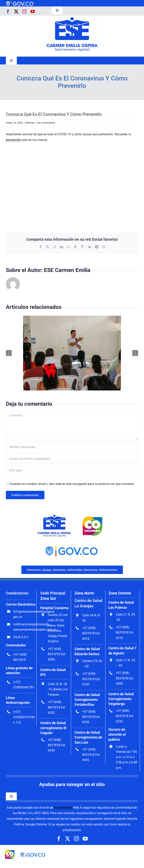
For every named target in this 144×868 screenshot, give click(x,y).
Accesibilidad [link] (63, 808)
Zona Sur (48, 598)
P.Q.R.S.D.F (21, 637)
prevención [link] (13, 140)
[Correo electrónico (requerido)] (72, 459)
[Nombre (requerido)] (72, 447)
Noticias (30, 123)
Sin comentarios (46, 123)
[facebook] (8, 12)
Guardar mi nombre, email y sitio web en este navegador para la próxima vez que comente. (72, 484)
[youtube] (33, 12)
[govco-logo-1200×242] (20, 2)
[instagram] (24, 12)
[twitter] (16, 12)
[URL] (72, 471)
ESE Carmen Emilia (67, 270)
